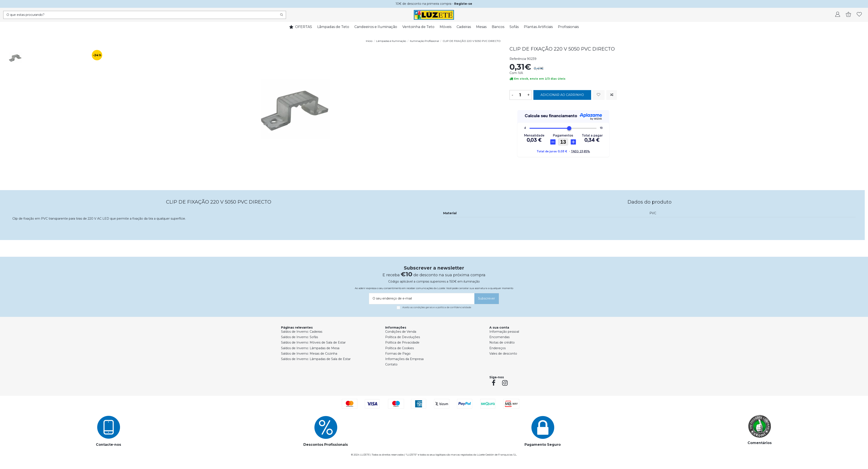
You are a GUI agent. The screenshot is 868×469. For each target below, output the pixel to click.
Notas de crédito (502, 342)
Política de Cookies (399, 348)
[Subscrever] (487, 299)
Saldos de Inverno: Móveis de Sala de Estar (313, 342)
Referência (518, 59)
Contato (391, 364)
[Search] (282, 15)
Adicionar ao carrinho (562, 95)
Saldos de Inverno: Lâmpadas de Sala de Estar (316, 359)
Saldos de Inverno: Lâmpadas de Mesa (310, 348)
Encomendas (499, 337)
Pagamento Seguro (543, 445)
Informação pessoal (504, 332)
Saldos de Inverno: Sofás (299, 337)
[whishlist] (859, 15)
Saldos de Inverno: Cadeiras (302, 332)
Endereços (497, 348)
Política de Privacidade (402, 342)
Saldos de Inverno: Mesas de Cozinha (309, 354)
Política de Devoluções (403, 337)
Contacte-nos (108, 445)
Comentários (760, 443)
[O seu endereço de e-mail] (421, 299)
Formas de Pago (398, 354)
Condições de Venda (401, 332)
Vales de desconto (503, 354)
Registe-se (463, 4)
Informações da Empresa (404, 359)
